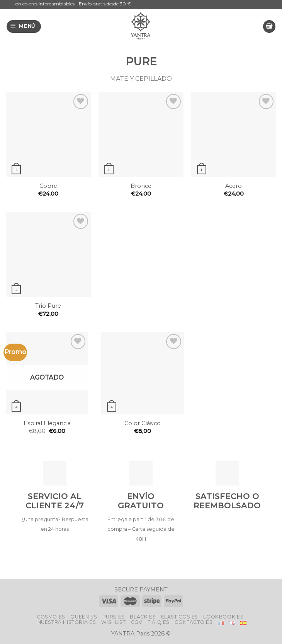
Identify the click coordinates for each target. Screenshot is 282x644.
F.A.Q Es (159, 622)
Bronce (141, 186)
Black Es (143, 617)
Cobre (48, 186)
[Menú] (24, 26)
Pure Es (114, 617)
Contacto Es (194, 622)
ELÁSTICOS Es (180, 617)
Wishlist (114, 622)
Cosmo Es (51, 617)
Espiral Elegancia (47, 423)
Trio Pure (48, 306)
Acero (234, 186)
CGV (137, 622)
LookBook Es (223, 617)
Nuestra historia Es (67, 622)
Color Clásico (143, 423)
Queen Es (84, 617)
